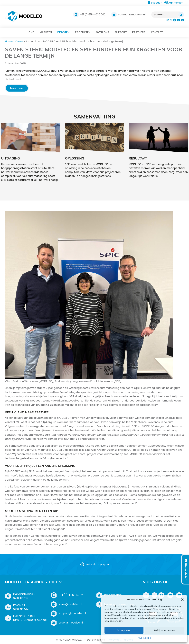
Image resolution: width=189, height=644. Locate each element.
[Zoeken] (181, 15)
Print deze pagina (95, 565)
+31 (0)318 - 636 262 (93, 15)
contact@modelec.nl (132, 15)
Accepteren (124, 630)
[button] (182, 600)
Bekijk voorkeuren (165, 630)
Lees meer (17, 88)
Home (9, 41)
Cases (19, 41)
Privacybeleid (144, 638)
